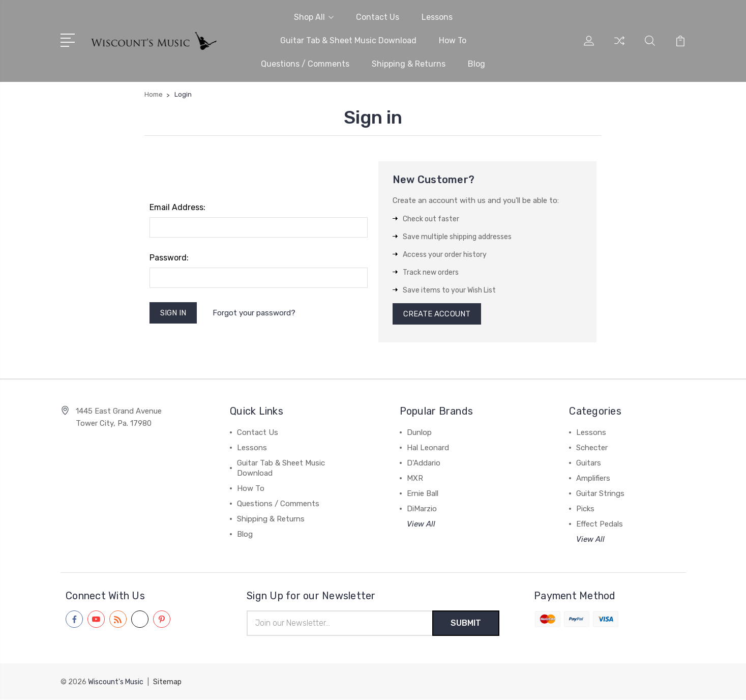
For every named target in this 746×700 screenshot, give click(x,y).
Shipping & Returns (409, 64)
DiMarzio (422, 510)
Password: (169, 258)
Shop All (314, 17)
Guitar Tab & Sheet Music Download (348, 40)
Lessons (437, 17)
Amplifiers (593, 479)
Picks (585, 510)
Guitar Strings (600, 494)
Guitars (589, 464)
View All (421, 525)
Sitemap (167, 682)
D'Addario (424, 464)
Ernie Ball (423, 494)
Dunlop (419, 433)
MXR (415, 479)
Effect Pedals (600, 525)
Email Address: (177, 207)
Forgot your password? (255, 313)
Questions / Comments (305, 64)
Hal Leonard (428, 449)
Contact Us (378, 17)
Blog (476, 64)
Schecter (592, 449)
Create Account (437, 314)
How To (453, 40)
